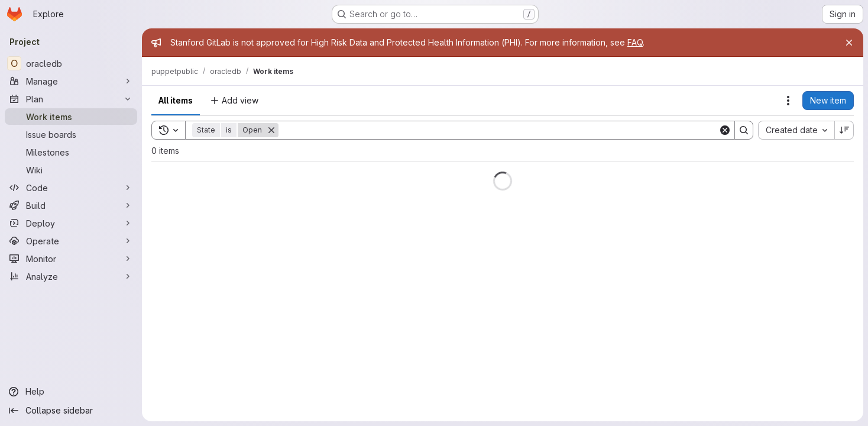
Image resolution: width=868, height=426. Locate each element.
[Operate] (71, 241)
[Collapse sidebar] (71, 411)
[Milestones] (71, 152)
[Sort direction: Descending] (844, 130)
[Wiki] (71, 170)
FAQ (635, 42)
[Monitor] (71, 259)
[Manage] (71, 81)
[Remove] (271, 130)
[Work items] (71, 117)
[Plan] (71, 99)
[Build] (71, 205)
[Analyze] (71, 276)
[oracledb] (71, 63)
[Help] (71, 392)
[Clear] (725, 130)
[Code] (71, 188)
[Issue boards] (71, 134)
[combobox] (796, 130)
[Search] (498, 130)
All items (176, 100)
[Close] (849, 43)
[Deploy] (71, 223)
